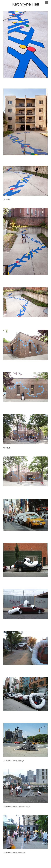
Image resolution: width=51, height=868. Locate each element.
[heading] (26, 4)
